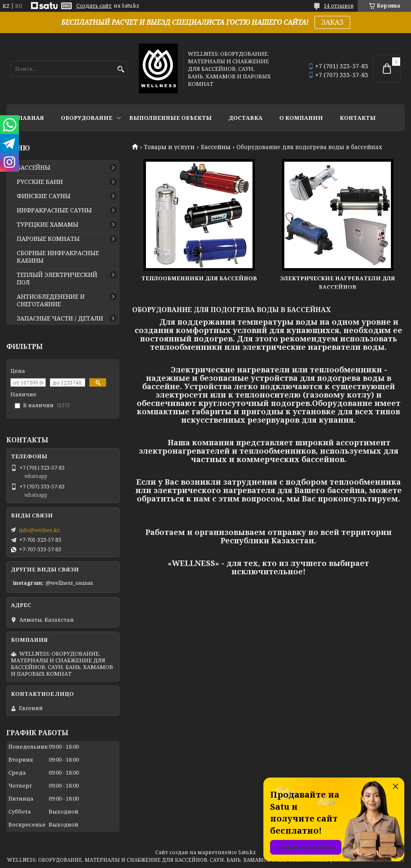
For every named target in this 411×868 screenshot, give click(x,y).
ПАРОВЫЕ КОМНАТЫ (48, 239)
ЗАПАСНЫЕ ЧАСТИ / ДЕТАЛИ (60, 318)
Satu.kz (247, 852)
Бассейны (216, 147)
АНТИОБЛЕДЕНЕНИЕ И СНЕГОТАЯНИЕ (51, 300)
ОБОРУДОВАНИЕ (87, 118)
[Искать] (121, 69)
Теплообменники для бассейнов (199, 278)
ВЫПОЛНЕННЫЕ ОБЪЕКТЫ (170, 118)
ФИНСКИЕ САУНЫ (44, 196)
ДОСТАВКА (246, 118)
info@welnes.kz (39, 530)
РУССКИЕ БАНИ (40, 182)
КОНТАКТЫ (358, 118)
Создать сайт (94, 6)
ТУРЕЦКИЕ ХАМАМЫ (48, 225)
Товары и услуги (169, 147)
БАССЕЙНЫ (34, 168)
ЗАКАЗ (332, 22)
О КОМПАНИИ (301, 118)
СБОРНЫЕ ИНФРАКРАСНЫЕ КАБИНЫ (58, 257)
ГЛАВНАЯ (29, 118)
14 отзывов (339, 6)
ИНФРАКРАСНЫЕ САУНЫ (54, 210)
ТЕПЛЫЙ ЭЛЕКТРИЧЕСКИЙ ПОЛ (57, 279)
